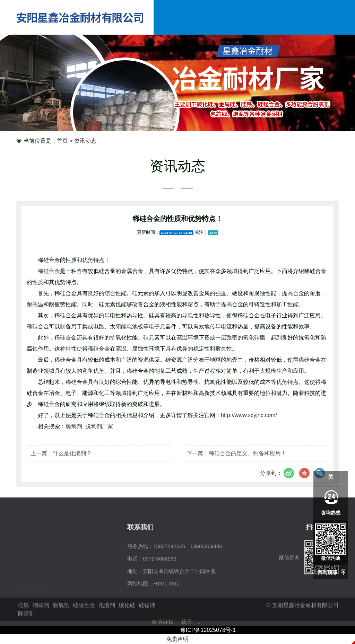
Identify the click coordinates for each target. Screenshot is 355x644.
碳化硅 (98, 586)
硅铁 (21, 574)
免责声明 (177, 639)
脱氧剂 (75, 434)
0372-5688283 (160, 586)
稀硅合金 (49, 279)
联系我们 (283, 24)
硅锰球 (24, 598)
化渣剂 (61, 586)
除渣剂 (61, 598)
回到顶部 (327, 572)
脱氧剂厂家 (99, 434)
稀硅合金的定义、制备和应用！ (248, 459)
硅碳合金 (27, 586)
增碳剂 (61, 574)
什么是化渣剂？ (72, 459)
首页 (62, 141)
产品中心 (212, 24)
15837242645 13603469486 (188, 574)
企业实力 (230, 24)
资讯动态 (248, 24)
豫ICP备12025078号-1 (208, 630)
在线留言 (265, 24)
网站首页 (176, 24)
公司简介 (194, 24)
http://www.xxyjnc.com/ (249, 423)
